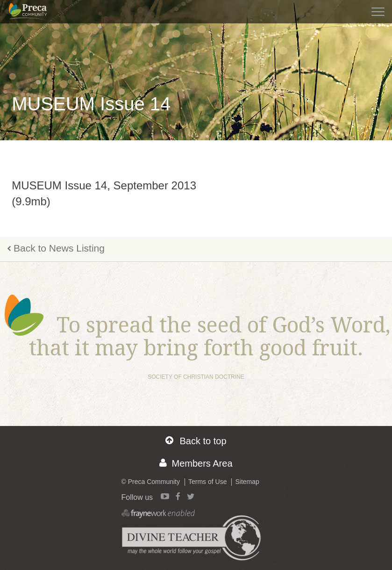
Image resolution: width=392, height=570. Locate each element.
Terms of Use (207, 482)
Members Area (196, 463)
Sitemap (247, 482)
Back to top (196, 441)
